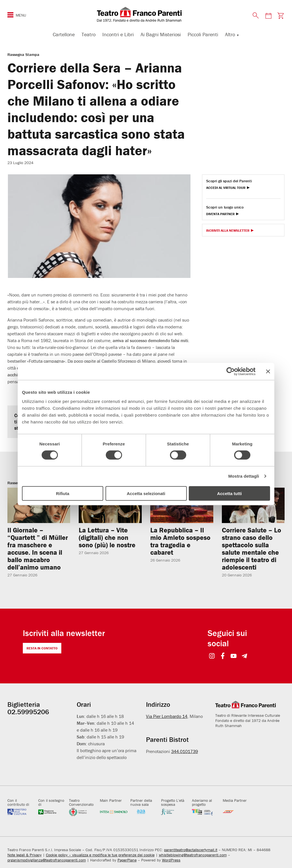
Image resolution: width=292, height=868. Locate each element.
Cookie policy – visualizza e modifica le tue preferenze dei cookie (100, 855)
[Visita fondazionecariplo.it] (175, 812)
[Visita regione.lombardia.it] (52, 812)
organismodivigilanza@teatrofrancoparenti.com (47, 860)
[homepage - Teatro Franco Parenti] (146, 14)
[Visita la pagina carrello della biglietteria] (280, 16)
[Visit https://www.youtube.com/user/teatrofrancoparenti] (234, 656)
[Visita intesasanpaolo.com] (114, 812)
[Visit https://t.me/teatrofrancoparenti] (245, 656)
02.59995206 (28, 712)
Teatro (89, 34)
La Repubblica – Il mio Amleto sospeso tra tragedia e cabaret (180, 541)
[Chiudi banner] (268, 372)
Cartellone (64, 34)
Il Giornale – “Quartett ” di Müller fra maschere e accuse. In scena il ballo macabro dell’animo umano (38, 549)
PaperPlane (127, 860)
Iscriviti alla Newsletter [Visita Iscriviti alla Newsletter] (228, 231)
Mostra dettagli (244, 476)
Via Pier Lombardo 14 (167, 716)
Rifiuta (63, 493)
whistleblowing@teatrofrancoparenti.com (193, 855)
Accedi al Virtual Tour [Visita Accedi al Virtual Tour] (226, 188)
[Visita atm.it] (237, 812)
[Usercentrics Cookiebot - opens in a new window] (231, 372)
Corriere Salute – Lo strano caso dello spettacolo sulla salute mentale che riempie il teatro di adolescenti (252, 549)
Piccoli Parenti (203, 34)
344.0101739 (184, 751)
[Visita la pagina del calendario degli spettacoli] (268, 16)
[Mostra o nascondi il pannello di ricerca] (256, 16)
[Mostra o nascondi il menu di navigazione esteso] (10, 15)
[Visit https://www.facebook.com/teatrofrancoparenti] (223, 656)
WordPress (171, 860)
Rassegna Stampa (23, 54)
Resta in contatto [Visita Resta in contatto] (42, 648)
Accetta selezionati (146, 493)
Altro (230, 34)
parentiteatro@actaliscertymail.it (191, 850)
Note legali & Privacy (25, 855)
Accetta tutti (229, 493)
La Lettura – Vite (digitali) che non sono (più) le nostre (107, 537)
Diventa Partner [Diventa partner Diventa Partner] (220, 214)
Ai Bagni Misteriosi (161, 34)
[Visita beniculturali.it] (21, 812)
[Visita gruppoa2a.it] (144, 812)
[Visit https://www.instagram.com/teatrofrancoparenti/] (212, 656)
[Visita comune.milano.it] (83, 812)
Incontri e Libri (118, 34)
